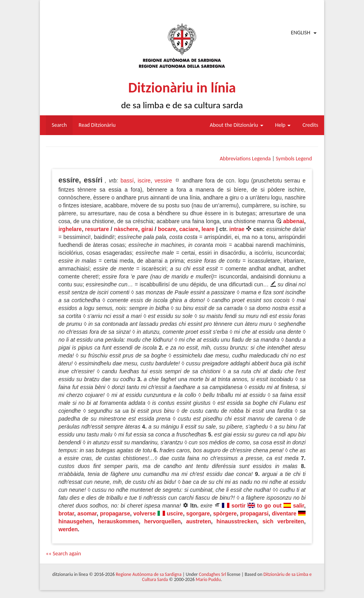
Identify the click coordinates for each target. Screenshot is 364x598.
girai (147, 229)
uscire (175, 513)
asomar (87, 513)
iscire (144, 181)
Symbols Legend (294, 159)
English (301, 33)
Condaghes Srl (213, 574)
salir (298, 506)
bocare (167, 229)
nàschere (126, 229)
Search (59, 125)
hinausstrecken (237, 521)
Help (283, 125)
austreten (199, 521)
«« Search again (63, 554)
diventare (284, 513)
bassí (127, 181)
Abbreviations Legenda (245, 159)
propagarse (115, 513)
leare (208, 229)
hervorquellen (162, 521)
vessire (163, 181)
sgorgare (198, 513)
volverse (145, 513)
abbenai (294, 221)
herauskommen (118, 521)
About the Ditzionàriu (236, 125)
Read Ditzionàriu (97, 125)
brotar (66, 513)
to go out (269, 506)
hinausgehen (75, 521)
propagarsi (254, 513)
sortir (238, 506)
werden (68, 529)
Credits (310, 125)
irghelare (70, 229)
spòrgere (225, 513)
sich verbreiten (283, 521)
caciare (189, 229)
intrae (237, 229)
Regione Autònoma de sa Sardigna (148, 574)
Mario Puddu (208, 579)
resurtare (97, 229)
